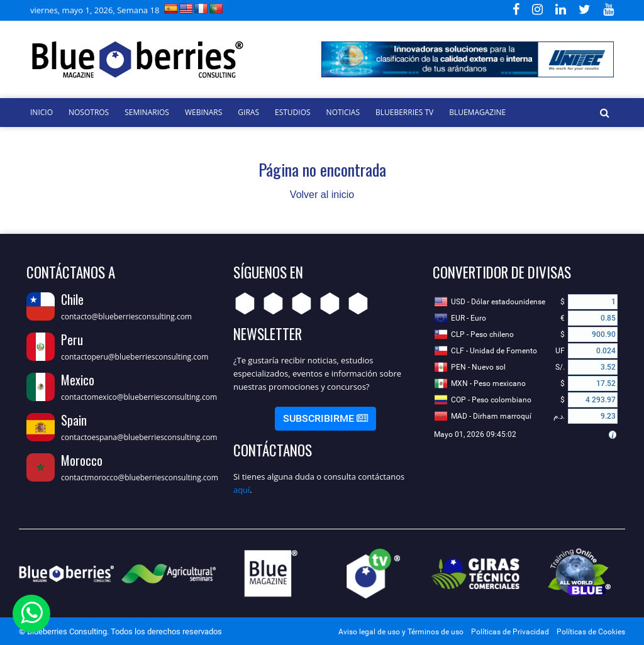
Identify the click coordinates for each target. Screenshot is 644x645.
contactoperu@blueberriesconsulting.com (135, 357)
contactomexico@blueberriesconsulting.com (139, 397)
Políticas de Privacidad (510, 632)
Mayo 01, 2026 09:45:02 (475, 434)
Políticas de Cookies (591, 632)
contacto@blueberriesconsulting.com (126, 317)
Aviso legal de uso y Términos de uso (401, 632)
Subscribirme (325, 418)
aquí (241, 490)
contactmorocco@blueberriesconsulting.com (140, 477)
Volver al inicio (322, 195)
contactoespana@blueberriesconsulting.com (139, 437)
